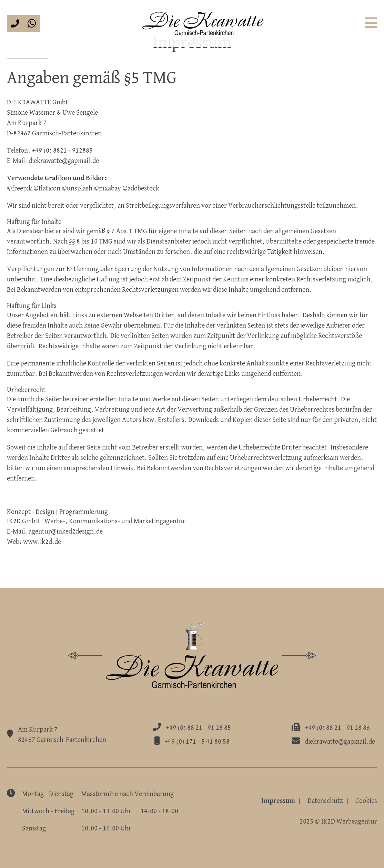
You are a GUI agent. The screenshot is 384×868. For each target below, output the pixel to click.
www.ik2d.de (42, 542)
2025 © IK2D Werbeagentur (338, 821)
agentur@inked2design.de (66, 531)
